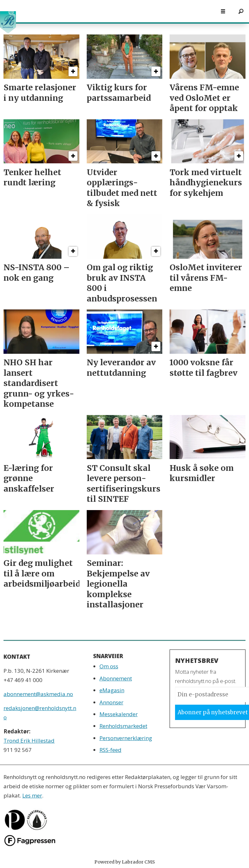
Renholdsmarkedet (123, 726)
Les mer (32, 795)
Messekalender (119, 714)
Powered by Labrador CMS (125, 862)
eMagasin (112, 690)
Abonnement (116, 678)
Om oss (109, 666)
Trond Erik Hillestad (29, 741)
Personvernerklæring (126, 738)
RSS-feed (110, 750)
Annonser (111, 702)
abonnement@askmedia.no (38, 694)
